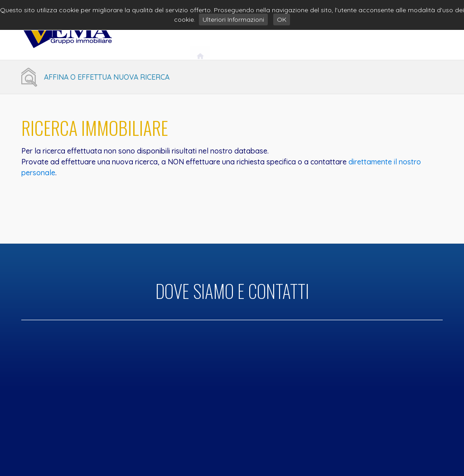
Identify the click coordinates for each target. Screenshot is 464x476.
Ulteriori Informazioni (233, 19)
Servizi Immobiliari (354, 35)
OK (282, 19)
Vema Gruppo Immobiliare (265, 35)
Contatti (416, 35)
